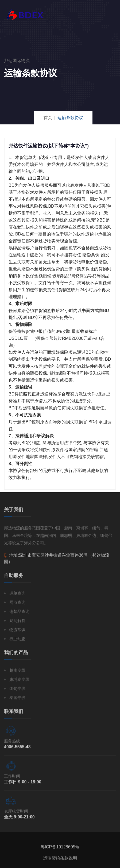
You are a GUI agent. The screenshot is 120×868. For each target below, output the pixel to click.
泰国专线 (17, 699)
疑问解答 (17, 622)
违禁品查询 (19, 613)
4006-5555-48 (17, 748)
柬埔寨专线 (19, 681)
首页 (48, 118)
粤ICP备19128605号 (60, 848)
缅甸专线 (17, 690)
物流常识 (17, 631)
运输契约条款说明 (60, 860)
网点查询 (17, 604)
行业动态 (17, 640)
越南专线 (17, 672)
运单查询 (17, 595)
